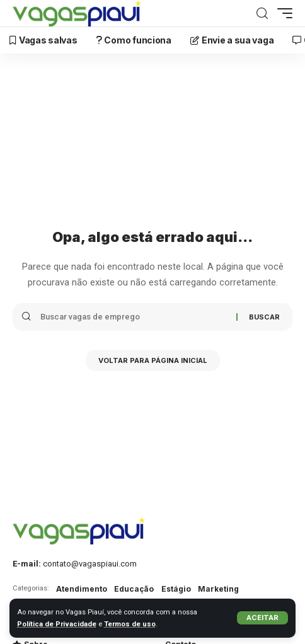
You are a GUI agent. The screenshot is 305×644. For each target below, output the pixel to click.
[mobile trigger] (282, 13)
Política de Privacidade (57, 624)
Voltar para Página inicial (153, 360)
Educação (134, 589)
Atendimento (82, 589)
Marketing (218, 589)
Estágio (176, 589)
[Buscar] (262, 14)
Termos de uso (130, 624)
